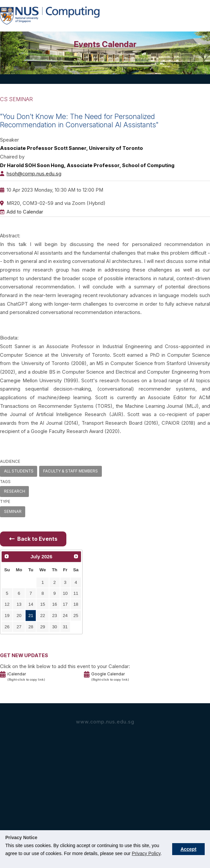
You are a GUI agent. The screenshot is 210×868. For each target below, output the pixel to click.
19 (7, 616)
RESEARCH (15, 491)
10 (65, 593)
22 (43, 616)
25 (76, 616)
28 (31, 627)
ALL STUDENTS (19, 471)
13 (19, 604)
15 (43, 604)
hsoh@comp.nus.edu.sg (34, 174)
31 (65, 627)
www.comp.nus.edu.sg (105, 722)
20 (19, 616)
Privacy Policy (146, 853)
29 (43, 627)
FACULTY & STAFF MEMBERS (70, 471)
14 (31, 604)
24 (65, 616)
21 (31, 616)
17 (65, 604)
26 (7, 627)
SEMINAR (13, 512)
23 (55, 616)
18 (76, 604)
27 (19, 627)
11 (76, 593)
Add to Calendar (25, 212)
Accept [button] (188, 849)
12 (7, 604)
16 (55, 604)
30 (55, 627)
